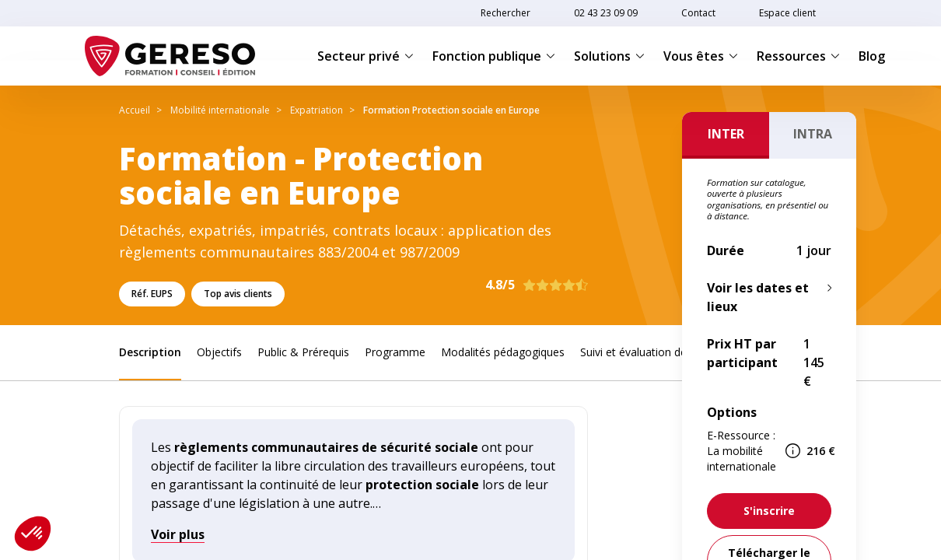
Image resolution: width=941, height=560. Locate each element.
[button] (33, 534)
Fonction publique (494, 56)
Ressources (798, 56)
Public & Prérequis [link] (303, 352)
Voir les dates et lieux (758, 297)
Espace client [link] (787, 13)
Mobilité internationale (220, 110)
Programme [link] (395, 352)
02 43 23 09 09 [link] (606, 13)
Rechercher (505, 13)
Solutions (609, 56)
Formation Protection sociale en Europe (451, 110)
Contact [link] (698, 13)
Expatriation (317, 110)
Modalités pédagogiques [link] (503, 352)
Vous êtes (701, 56)
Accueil (135, 110)
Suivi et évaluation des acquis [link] (654, 352)
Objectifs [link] (219, 352)
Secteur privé (366, 56)
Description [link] (150, 352)
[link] (769, 511)
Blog (872, 56)
